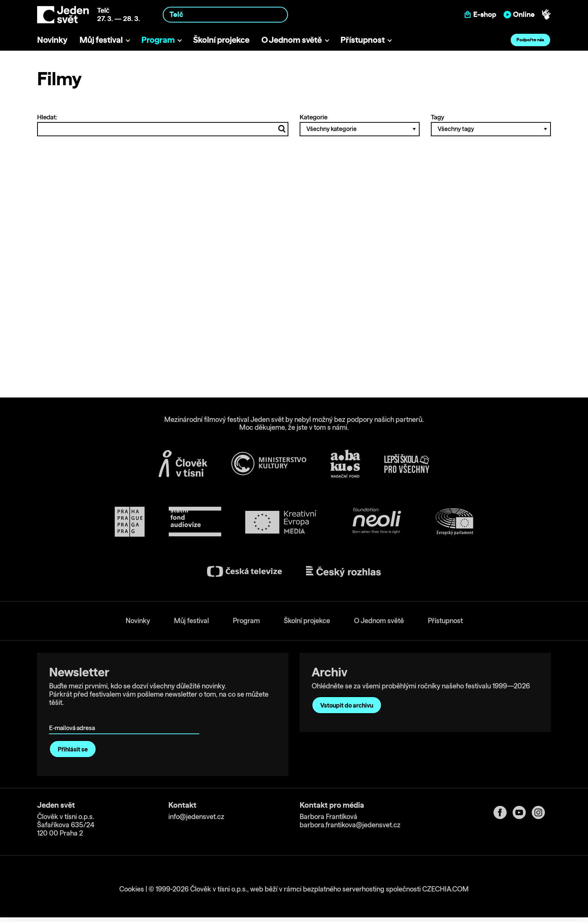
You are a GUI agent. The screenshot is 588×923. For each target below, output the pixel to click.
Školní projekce (221, 40)
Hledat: (163, 125)
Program (158, 40)
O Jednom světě (292, 40)
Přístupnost (363, 40)
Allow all (526, 868)
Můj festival (101, 40)
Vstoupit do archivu (347, 705)
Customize (526, 883)
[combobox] (225, 14)
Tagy (491, 125)
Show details (116, 913)
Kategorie (360, 125)
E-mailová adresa (74, 717)
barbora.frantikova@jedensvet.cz (350, 825)
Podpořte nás (530, 40)
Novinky (52, 40)
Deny (526, 899)
